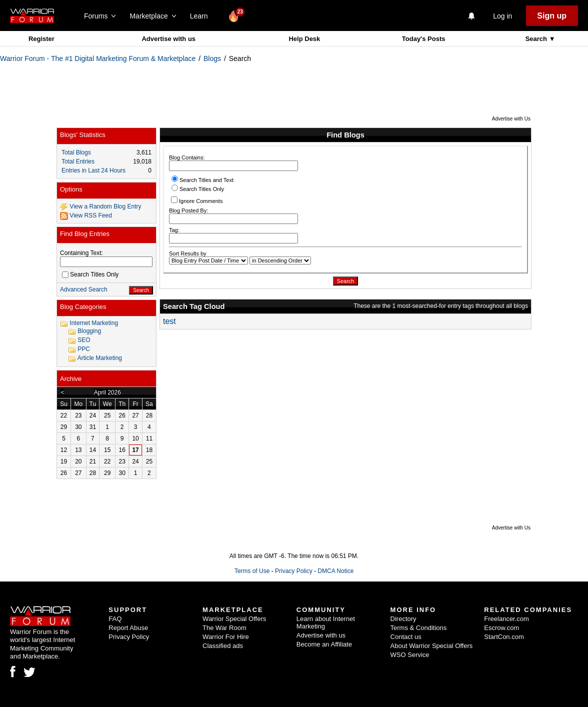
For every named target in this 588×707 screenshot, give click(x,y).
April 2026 (107, 392)
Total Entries (78, 161)
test (169, 321)
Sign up (552, 16)
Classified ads (223, 646)
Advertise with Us (511, 119)
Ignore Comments (197, 200)
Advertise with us (168, 39)
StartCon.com (504, 637)
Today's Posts (424, 39)
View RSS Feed (91, 215)
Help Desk (304, 39)
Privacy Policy (294, 571)
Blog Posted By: (233, 216)
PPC (84, 349)
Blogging (89, 331)
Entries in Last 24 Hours (93, 170)
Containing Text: (81, 253)
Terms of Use (252, 571)
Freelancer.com (506, 619)
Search (537, 39)
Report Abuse (128, 628)
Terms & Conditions (419, 628)
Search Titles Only (198, 189)
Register (41, 39)
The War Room (224, 628)
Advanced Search (84, 289)
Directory (403, 619)
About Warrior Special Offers (432, 646)
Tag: (233, 235)
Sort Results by (188, 253)
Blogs (212, 58)
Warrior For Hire (226, 637)
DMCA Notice (335, 571)
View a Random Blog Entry (105, 206)
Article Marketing (100, 358)
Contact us (406, 637)
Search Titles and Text (202, 180)
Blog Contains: (233, 163)
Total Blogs (76, 152)
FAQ (115, 619)
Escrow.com (501, 628)
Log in (502, 16)
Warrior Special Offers (234, 619)
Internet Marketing (94, 323)
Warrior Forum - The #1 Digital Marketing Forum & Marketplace (98, 58)
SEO (84, 340)
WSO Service (410, 655)
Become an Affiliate (324, 644)
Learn (202, 16)
